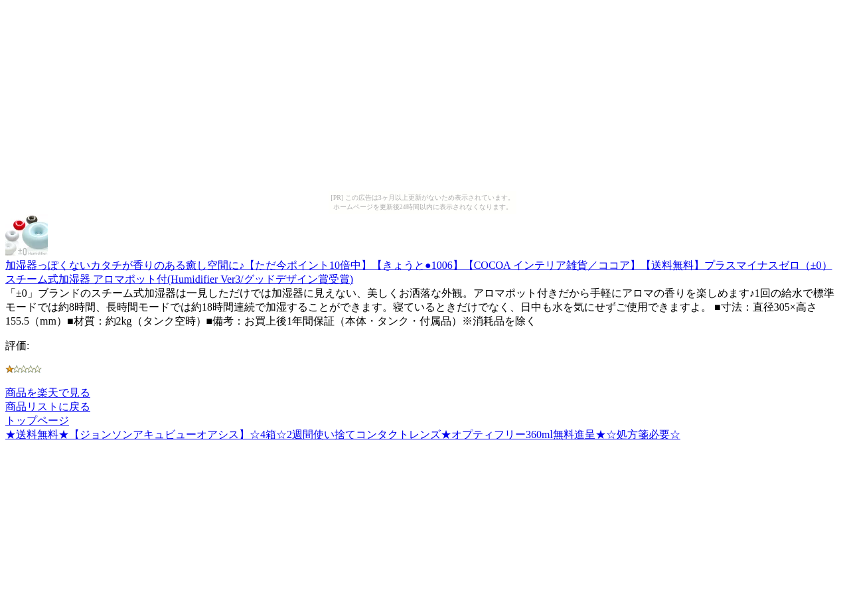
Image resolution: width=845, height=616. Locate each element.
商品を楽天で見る (48, 393)
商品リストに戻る (48, 407)
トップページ (37, 421)
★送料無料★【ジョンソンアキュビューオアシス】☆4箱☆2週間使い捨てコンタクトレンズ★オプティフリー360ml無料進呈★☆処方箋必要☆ (343, 434)
